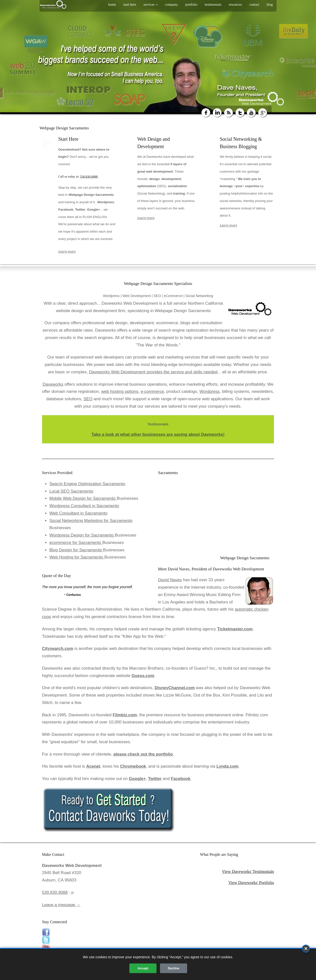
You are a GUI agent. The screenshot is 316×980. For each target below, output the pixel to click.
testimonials (213, 5)
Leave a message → (61, 905)
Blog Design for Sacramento (76, 550)
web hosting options (120, 391)
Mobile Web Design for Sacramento (83, 498)
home (112, 5)
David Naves (170, 580)
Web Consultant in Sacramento (78, 513)
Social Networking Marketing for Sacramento (91, 521)
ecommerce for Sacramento (76, 543)
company (171, 5)
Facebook (181, 779)
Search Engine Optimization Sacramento (87, 484)
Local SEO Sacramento (71, 491)
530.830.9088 (89, 176)
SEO (88, 399)
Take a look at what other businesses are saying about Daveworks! (158, 434)
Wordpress (210, 391)
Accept (143, 968)
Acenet (93, 766)
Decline (174, 968)
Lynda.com (227, 766)
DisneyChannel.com (175, 688)
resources (235, 5)
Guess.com (143, 676)
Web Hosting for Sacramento (77, 557)
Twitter (155, 779)
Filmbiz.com (125, 715)
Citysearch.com (58, 649)
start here (130, 5)
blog (270, 5)
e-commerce (152, 391)
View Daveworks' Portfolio (251, 883)
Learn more (67, 251)
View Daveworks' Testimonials (248, 871)
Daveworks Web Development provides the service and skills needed (153, 372)
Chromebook (133, 766)
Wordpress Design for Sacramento (82, 535)
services (151, 5)
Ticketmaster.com (235, 629)
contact (254, 5)
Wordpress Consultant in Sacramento (84, 506)
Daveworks (53, 384)
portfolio (191, 5)
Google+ (137, 779)
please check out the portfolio (143, 754)
